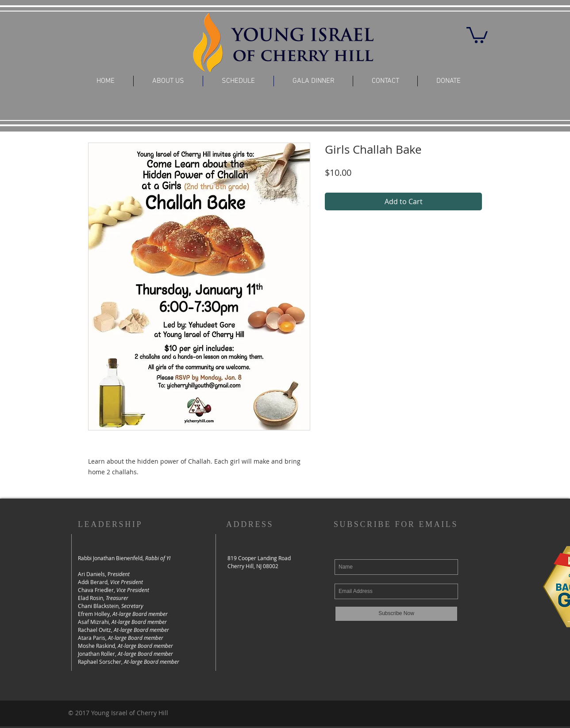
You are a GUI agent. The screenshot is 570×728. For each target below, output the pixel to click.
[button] (477, 34)
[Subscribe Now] (396, 614)
